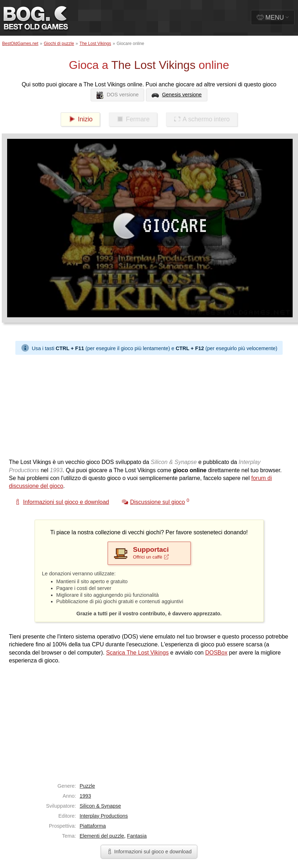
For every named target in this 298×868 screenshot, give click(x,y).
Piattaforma (93, 826)
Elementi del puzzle (102, 836)
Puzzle (87, 786)
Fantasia (137, 836)
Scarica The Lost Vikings (137, 653)
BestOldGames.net (20, 44)
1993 (85, 796)
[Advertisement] (137, 405)
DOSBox (216, 653)
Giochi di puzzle (59, 44)
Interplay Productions (104, 816)
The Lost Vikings (95, 44)
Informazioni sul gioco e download (149, 852)
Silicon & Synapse (100, 806)
